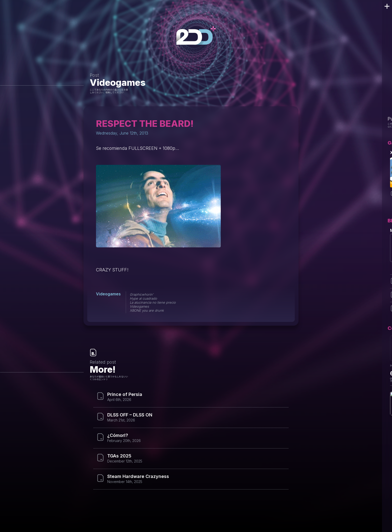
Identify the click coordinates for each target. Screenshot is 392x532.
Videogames (118, 83)
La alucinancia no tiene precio (153, 302)
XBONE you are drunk (147, 310)
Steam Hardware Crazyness (138, 476)
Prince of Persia (125, 394)
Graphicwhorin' (142, 294)
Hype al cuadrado (143, 298)
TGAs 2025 (119, 456)
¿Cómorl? (118, 435)
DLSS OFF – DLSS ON (130, 415)
